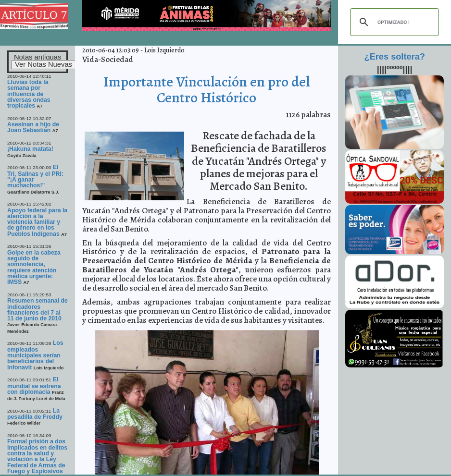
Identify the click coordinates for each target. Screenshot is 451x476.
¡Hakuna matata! (30, 149)
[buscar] (393, 22)
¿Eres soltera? (395, 57)
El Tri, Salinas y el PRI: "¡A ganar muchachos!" (35, 176)
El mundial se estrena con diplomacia (34, 386)
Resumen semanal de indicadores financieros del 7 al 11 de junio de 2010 (38, 310)
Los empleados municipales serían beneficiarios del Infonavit (35, 355)
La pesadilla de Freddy (35, 414)
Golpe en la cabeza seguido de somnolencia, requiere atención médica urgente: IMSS (34, 268)
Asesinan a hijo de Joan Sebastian (33, 127)
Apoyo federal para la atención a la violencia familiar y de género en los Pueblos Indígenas (37, 222)
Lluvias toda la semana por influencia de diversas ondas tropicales (29, 94)
